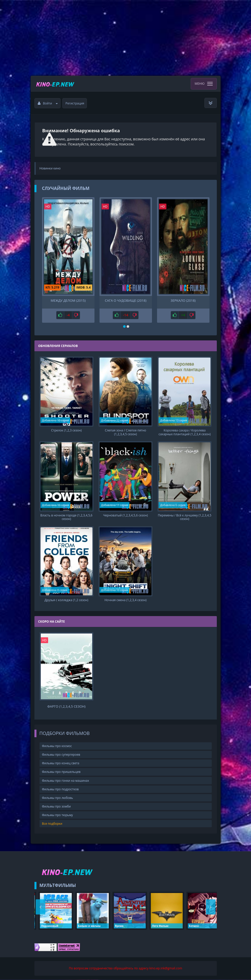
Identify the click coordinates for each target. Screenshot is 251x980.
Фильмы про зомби (56, 807)
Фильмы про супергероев (61, 755)
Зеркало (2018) (183, 301)
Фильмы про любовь (58, 798)
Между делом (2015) (68, 301)
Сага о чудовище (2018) (126, 301)
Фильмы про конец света (61, 764)
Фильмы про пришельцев (61, 772)
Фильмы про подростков (60, 790)
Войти (48, 103)
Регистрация (75, 103)
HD (48, 206)
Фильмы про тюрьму (57, 815)
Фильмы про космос (57, 746)
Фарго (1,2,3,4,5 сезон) (66, 707)
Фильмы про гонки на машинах (66, 781)
